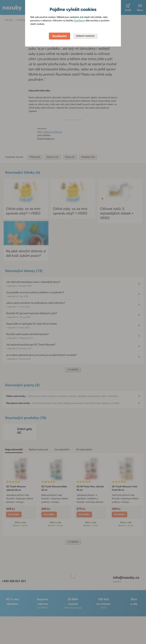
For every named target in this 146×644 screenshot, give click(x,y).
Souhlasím (79, 21)
